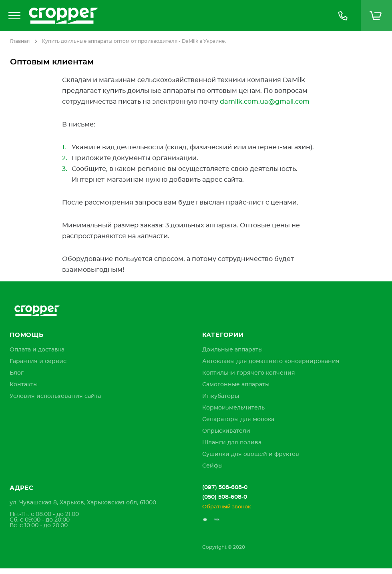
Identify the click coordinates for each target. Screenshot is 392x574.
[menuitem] (37, 350)
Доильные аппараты (232, 350)
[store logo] (175, 16)
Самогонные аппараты (236, 385)
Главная (20, 41)
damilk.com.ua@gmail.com (265, 102)
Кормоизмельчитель (233, 408)
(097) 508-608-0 (225, 488)
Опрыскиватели (226, 431)
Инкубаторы (221, 396)
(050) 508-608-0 (225, 497)
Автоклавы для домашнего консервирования (271, 361)
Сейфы (212, 466)
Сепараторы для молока (238, 419)
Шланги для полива (232, 443)
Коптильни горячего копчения (249, 373)
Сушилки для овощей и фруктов (251, 454)
